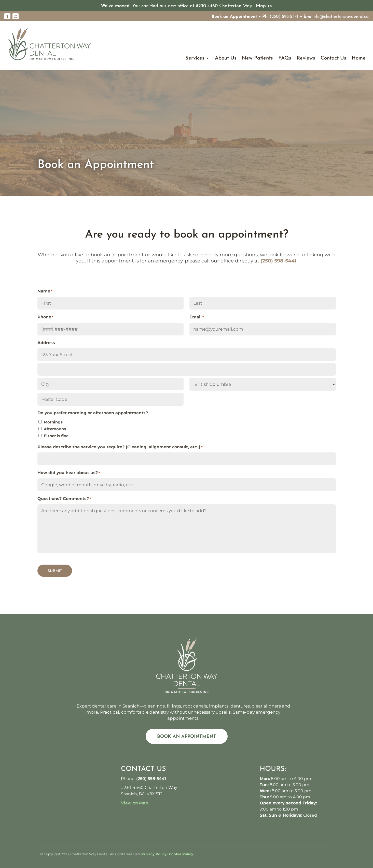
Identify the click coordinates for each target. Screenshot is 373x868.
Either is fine (56, 436)
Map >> (264, 6)
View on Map (135, 803)
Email (197, 317)
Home (359, 59)
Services (195, 59)
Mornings (53, 422)
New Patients (257, 59)
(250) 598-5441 (284, 17)
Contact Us (333, 59)
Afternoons (55, 429)
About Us (226, 59)
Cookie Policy (181, 854)
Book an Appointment (234, 17)
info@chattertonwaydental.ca (341, 17)
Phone (45, 317)
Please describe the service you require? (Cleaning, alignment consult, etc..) (120, 447)
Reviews (306, 59)
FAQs (285, 59)
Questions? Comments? (64, 499)
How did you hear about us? (69, 473)
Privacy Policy (154, 854)
